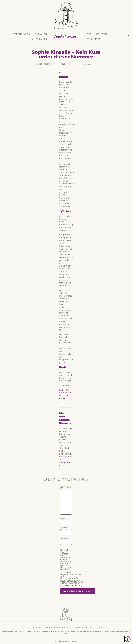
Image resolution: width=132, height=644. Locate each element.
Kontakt (102, 34)
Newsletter (93, 39)
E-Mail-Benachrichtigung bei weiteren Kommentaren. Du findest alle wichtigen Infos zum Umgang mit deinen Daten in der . (72, 579)
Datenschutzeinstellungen (90, 627)
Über (88, 34)
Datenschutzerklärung (71, 586)
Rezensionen (22, 34)
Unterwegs (40, 39)
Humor (39, 64)
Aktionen (41, 34)
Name (63, 519)
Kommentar (66, 488)
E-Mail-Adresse (64, 528)
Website (64, 539)
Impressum (35, 627)
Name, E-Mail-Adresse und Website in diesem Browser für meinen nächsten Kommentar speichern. (66, 560)
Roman (47, 64)
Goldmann (66, 64)
